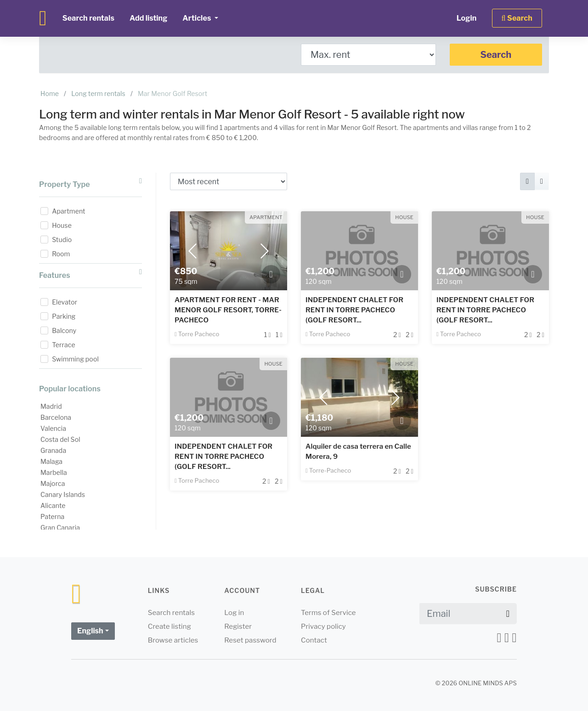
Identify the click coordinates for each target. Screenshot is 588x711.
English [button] (90, 631)
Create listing (170, 626)
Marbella (54, 472)
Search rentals (88, 18)
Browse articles (173, 640)
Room (61, 254)
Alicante (53, 505)
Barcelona (56, 417)
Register (238, 626)
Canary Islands (63, 494)
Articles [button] (198, 18)
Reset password (250, 640)
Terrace (64, 345)
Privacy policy (323, 626)
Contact (314, 640)
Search (496, 55)
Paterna (52, 516)
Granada (53, 450)
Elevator (65, 302)
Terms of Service (328, 613)
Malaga (51, 461)
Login (467, 18)
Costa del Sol (60, 439)
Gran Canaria (60, 528)
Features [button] (90, 274)
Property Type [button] (90, 183)
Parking (64, 316)
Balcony (64, 330)
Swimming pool (75, 359)
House (62, 225)
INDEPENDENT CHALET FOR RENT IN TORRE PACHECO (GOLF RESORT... (354, 310)
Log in (234, 613)
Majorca (53, 483)
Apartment (68, 211)
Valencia (53, 428)
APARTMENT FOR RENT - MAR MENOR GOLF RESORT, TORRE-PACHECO (228, 310)
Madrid (51, 406)
